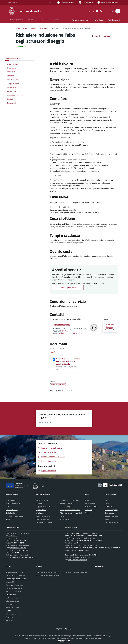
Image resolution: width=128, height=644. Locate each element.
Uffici (8, 507)
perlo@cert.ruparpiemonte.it (20, 545)
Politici (8, 519)
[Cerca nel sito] (118, 11)
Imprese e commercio (67, 503)
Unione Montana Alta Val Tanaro (76, 572)
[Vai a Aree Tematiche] (86, 2)
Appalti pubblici (41, 510)
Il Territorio (108, 507)
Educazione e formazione (44, 523)
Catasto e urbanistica (43, 516)
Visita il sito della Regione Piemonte (47, 572)
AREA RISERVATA (63, 641)
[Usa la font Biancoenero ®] (66, 2)
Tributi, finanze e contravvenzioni (71, 513)
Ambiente (39, 503)
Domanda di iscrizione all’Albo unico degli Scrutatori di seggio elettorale (68, 361)
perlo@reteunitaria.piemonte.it (70, 333)
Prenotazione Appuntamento (16, 585)
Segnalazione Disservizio (14, 588)
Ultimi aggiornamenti (13, 614)
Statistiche (10, 617)
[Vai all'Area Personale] (108, 2)
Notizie (87, 500)
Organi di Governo (12, 500)
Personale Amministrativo (15, 516)
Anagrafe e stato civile (43, 507)
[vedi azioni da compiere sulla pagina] (106, 36)
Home (18, 28)
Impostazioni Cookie (13, 607)
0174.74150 (66, 331)
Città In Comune (102, 636)
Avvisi (87, 513)
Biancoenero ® (72, 638)
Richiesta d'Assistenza (13, 591)
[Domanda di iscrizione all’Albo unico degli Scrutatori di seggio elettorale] (54, 359)
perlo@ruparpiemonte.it (18, 548)
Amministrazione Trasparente (16, 572)
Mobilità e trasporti (66, 507)
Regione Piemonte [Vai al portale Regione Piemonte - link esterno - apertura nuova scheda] (13, 2)
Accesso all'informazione (80, 20)
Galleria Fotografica (111, 510)
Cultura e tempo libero (43, 519)
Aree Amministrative (13, 503)
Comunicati (89, 510)
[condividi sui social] (95, 36)
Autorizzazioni (40, 513)
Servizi (24, 28)
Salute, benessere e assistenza (70, 510)
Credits (8, 611)
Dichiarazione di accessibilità (15, 575)
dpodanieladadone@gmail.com (80, 557)
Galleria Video (109, 513)
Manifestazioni (90, 503)
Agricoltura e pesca (42, 500)
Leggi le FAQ (10, 582)
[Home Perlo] (24, 11)
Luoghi (107, 503)
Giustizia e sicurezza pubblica (39, 28)
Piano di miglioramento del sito (16, 579)
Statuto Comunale (12, 598)
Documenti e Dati (12, 510)
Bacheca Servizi (11, 595)
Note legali (10, 604)
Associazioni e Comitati (112, 523)
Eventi (107, 500)
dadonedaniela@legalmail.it (78, 560)
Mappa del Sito (11, 620)
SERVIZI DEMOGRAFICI (61, 325)
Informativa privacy (12, 601)
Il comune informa (91, 507)
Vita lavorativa (65, 519)
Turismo (62, 516)
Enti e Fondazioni (12, 513)
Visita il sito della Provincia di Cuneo (47, 575)
